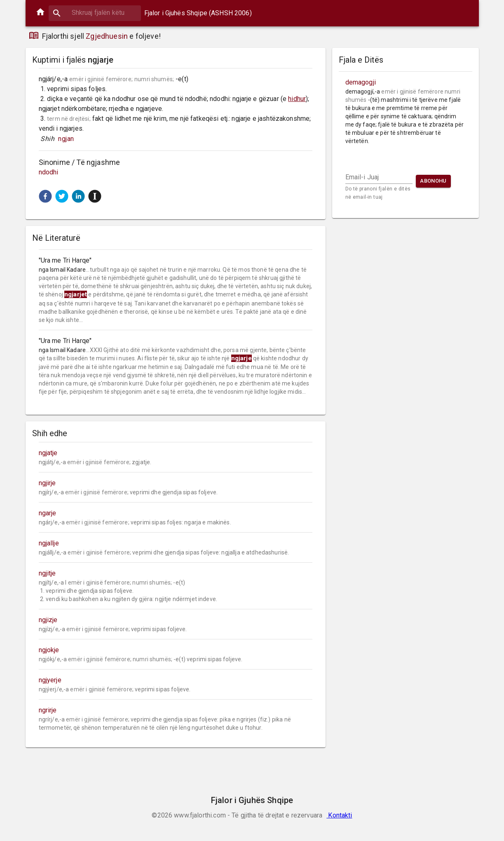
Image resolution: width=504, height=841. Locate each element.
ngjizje (48, 620)
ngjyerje (50, 680)
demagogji (361, 82)
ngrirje (48, 710)
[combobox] (95, 13)
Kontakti (339, 815)
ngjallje (49, 543)
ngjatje (48, 453)
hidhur (297, 99)
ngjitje (47, 573)
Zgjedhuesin (107, 36)
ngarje (48, 513)
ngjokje (49, 650)
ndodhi (49, 172)
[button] (45, 196)
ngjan (66, 139)
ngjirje (47, 483)
